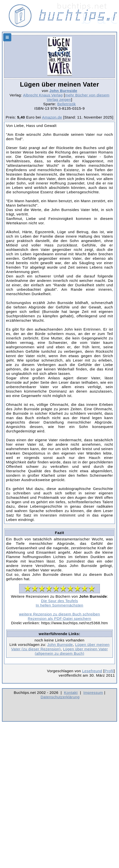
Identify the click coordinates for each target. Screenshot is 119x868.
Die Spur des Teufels (59, 601)
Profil (109, 671)
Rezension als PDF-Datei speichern (59, 618)
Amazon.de (52, 117)
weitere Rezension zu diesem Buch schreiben (59, 614)
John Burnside (63, 91)
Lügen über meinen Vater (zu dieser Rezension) (60, 647)
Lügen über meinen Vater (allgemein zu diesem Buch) (71, 651)
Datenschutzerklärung (60, 697)
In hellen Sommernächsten (60, 605)
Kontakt (71, 693)
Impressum (93, 693)
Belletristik (66, 104)
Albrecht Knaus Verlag (43, 95)
